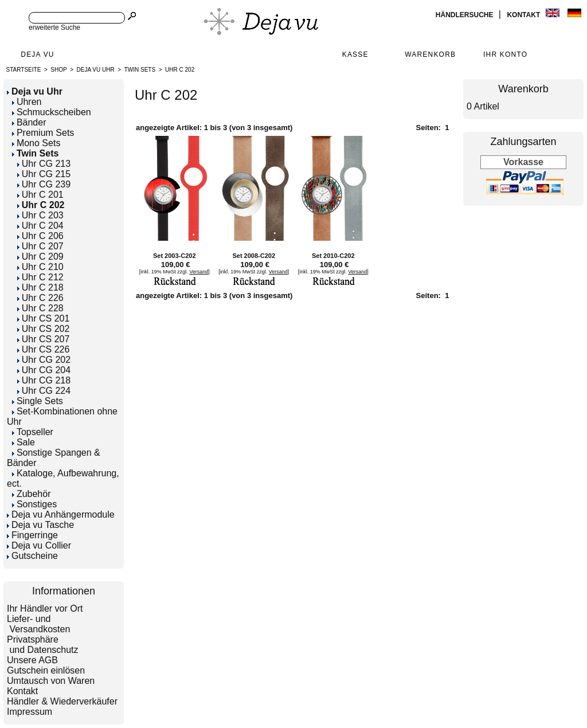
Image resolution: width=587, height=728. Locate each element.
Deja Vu (37, 54)
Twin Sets (140, 70)
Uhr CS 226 (44, 349)
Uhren (27, 102)
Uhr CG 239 (44, 184)
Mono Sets (36, 143)
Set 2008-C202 (254, 256)
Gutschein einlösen (46, 670)
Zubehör (32, 494)
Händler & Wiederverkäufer (62, 701)
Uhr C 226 (40, 298)
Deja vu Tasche (40, 525)
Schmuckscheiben (52, 112)
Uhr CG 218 (44, 380)
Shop (58, 70)
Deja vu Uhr (96, 70)
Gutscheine (32, 556)
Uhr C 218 (40, 287)
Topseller (33, 432)
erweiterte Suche (54, 28)
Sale (24, 442)
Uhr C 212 (40, 277)
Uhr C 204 (40, 226)
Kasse (355, 54)
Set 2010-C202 (333, 256)
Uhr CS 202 (44, 329)
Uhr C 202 (180, 70)
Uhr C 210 (40, 267)
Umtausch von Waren (51, 681)
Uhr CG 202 (44, 360)
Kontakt (524, 15)
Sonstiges (34, 504)
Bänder (29, 122)
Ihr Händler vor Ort (45, 608)
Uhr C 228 (40, 308)
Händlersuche (465, 15)
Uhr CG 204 (44, 370)
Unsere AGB (32, 660)
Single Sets (38, 401)
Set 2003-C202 (175, 256)
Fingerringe (32, 535)
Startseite (24, 70)
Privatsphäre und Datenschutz (43, 645)
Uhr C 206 (40, 236)
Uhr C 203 (40, 215)
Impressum (30, 712)
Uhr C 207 (40, 246)
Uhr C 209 (40, 257)
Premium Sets (43, 133)
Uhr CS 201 (44, 318)
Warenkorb (430, 54)
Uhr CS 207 (44, 339)
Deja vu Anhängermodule (61, 514)
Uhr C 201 (40, 195)
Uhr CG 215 (44, 174)
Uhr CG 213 (44, 164)
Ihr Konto (505, 54)
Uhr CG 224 (44, 391)
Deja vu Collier (39, 545)
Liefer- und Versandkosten (38, 624)
